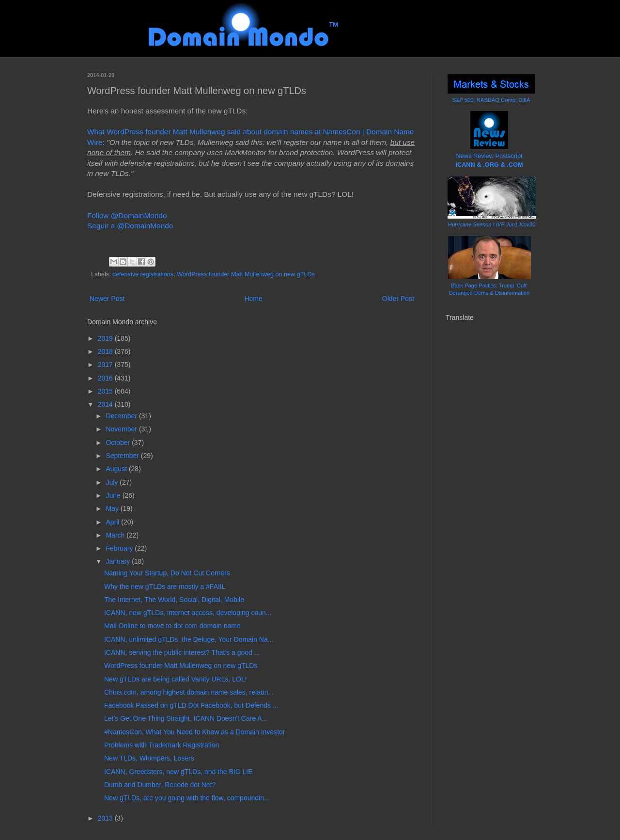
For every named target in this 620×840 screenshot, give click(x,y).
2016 (106, 378)
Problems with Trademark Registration (162, 745)
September (123, 456)
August (117, 469)
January (119, 561)
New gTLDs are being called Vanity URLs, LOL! (176, 679)
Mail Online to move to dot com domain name (172, 626)
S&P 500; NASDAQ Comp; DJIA (491, 100)
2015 (106, 391)
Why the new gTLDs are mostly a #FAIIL (165, 586)
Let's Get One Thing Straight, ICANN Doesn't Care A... (186, 718)
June (114, 495)
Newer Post (107, 299)
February (120, 548)
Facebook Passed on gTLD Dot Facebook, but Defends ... (191, 705)
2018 (106, 351)
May (113, 508)
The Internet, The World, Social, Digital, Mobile (174, 600)
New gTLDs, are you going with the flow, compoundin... (187, 798)
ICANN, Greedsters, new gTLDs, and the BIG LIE (178, 772)
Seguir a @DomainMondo (130, 226)
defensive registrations (143, 274)
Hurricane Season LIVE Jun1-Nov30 (492, 224)
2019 (106, 338)
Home (253, 299)
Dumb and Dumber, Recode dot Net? (160, 785)
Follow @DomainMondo (127, 215)
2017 (106, 365)
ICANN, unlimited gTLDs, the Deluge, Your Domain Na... (189, 639)
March (116, 535)
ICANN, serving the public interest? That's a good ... (182, 652)
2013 (106, 818)
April (113, 522)
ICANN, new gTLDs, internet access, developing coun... (188, 613)
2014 (106, 404)
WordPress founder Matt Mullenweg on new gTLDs (246, 274)
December (122, 416)
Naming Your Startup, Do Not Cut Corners (167, 573)
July (113, 482)
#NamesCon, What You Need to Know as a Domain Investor (195, 732)
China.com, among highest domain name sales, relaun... (189, 692)
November (122, 429)
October (119, 443)
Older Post (398, 299)
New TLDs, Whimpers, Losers (149, 758)
